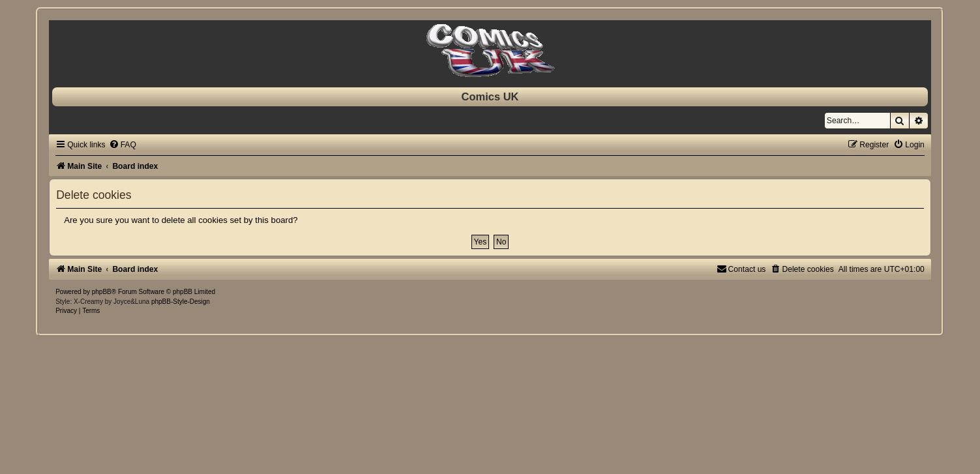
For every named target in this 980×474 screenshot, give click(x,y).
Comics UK (490, 96)
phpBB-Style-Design (181, 302)
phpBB (102, 292)
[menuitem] (123, 145)
